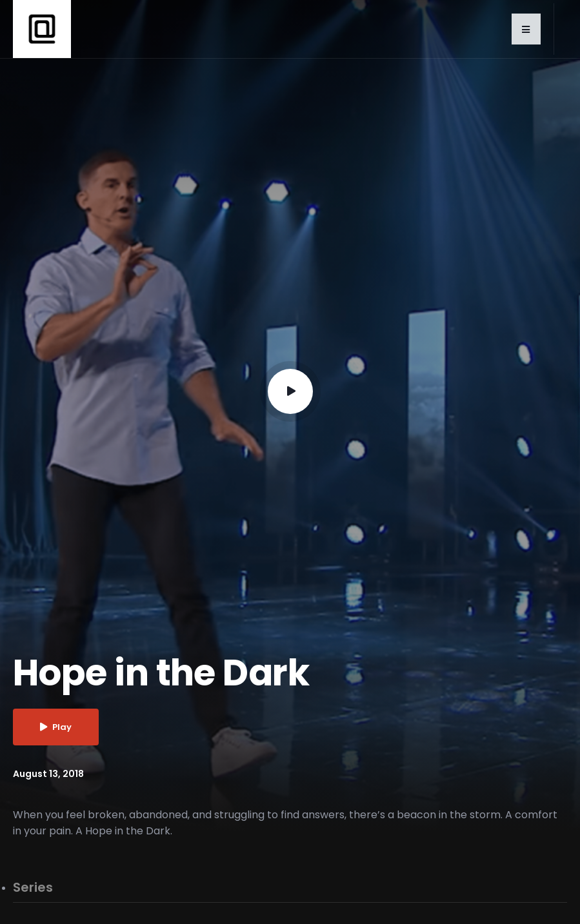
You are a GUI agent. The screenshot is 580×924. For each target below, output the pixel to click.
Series (33, 888)
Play (56, 727)
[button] (526, 29)
